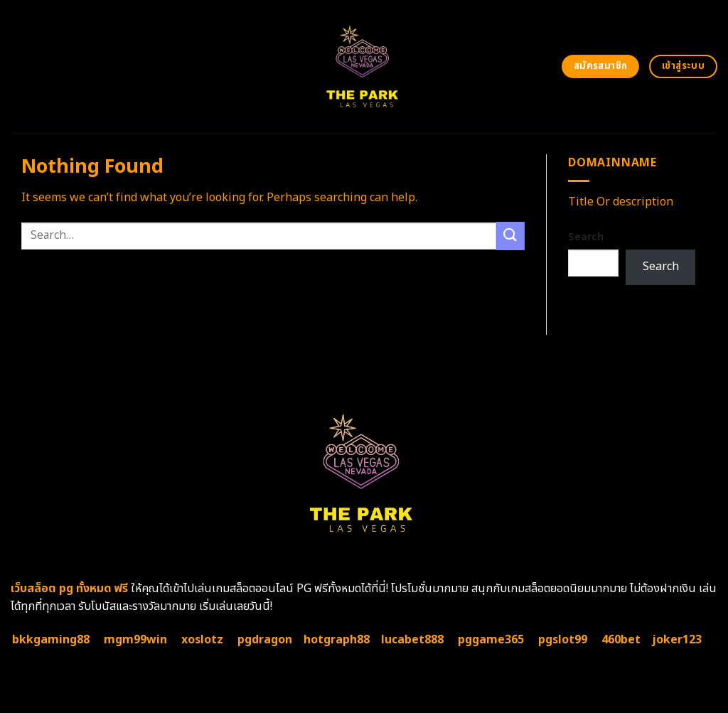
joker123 (677, 640)
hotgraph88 (337, 640)
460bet (621, 640)
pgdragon (265, 640)
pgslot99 (563, 640)
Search (586, 237)
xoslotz (202, 640)
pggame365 (491, 640)
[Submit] (510, 236)
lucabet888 (412, 640)
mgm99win (135, 640)
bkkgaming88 (51, 640)
